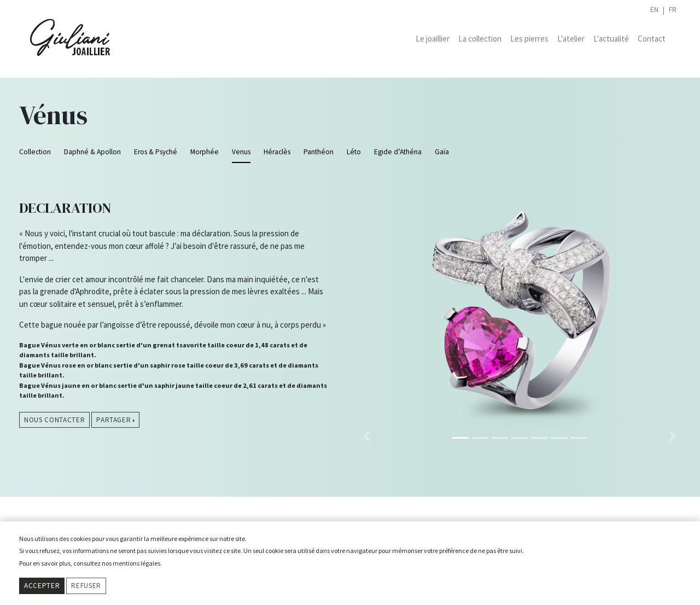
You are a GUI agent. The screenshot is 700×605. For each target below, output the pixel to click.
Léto (354, 152)
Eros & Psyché (156, 152)
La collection (480, 39)
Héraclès (277, 152)
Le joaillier (433, 39)
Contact (652, 39)
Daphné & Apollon (92, 152)
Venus (241, 152)
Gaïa (442, 152)
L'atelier (571, 39)
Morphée (205, 152)
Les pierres (529, 39)
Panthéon (319, 152)
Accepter (42, 586)
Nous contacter (54, 420)
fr (673, 10)
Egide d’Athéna (398, 152)
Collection (35, 152)
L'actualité (611, 39)
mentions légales (136, 563)
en (654, 10)
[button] (366, 310)
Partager (113, 420)
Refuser (86, 586)
